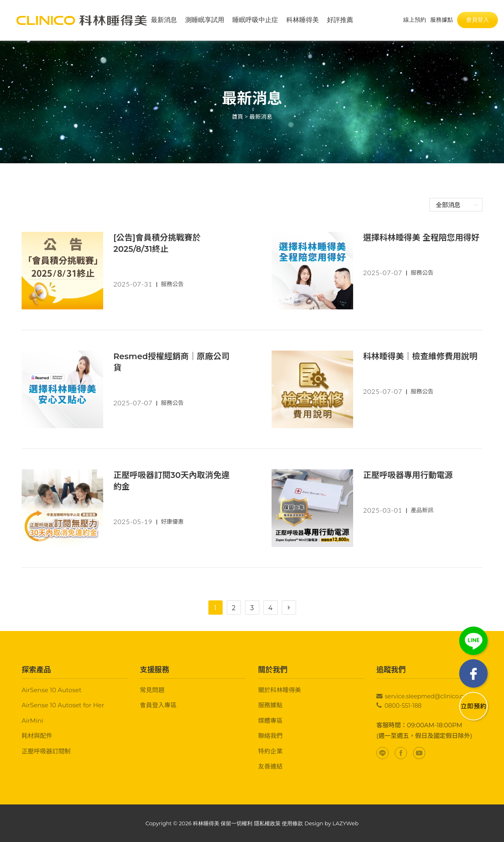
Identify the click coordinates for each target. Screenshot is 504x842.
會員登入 (477, 20)
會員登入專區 (158, 705)
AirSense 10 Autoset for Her (63, 705)
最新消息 (164, 20)
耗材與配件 (37, 736)
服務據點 (270, 705)
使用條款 (292, 823)
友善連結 (270, 766)
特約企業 (270, 751)
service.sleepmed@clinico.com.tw (433, 696)
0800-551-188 (403, 706)
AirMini (32, 721)
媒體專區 (270, 721)
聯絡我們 (270, 736)
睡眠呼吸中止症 (255, 20)
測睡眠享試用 (205, 20)
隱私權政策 (267, 823)
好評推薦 (340, 20)
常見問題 (152, 690)
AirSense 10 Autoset (52, 690)
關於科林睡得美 (280, 690)
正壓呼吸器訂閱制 (46, 751)
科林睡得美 (303, 20)
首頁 (237, 117)
